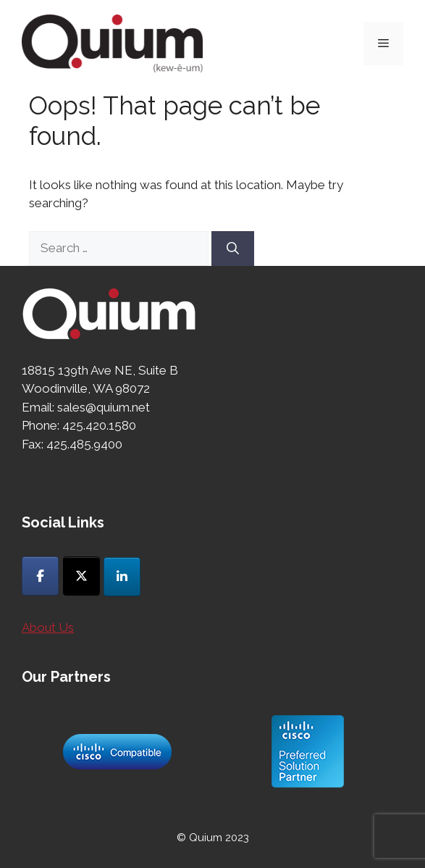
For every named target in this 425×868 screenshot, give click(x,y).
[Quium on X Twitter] (81, 576)
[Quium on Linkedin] (122, 577)
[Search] (233, 249)
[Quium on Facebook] (40, 576)
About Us (48, 627)
